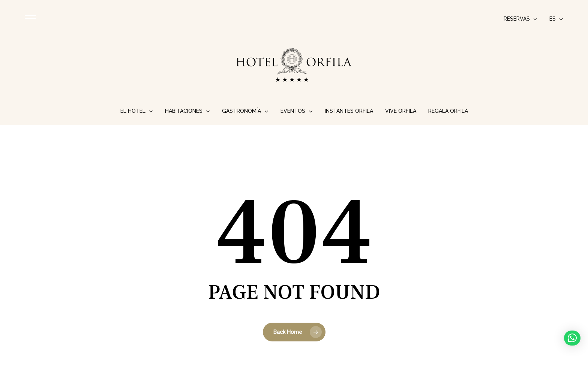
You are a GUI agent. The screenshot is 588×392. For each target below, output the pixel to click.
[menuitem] (556, 19)
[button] (572, 338)
